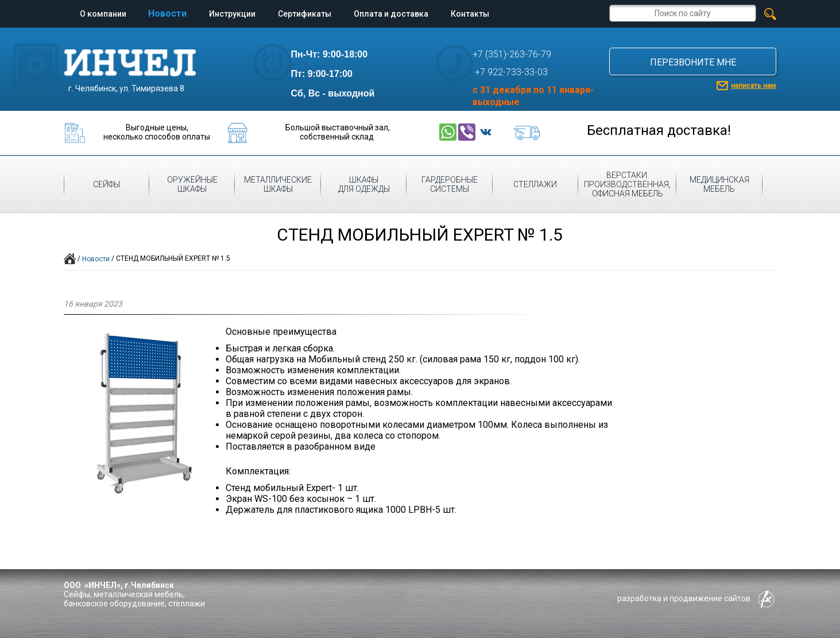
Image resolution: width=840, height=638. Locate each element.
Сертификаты (305, 14)
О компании (103, 14)
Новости (167, 13)
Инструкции (232, 14)
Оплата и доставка (391, 14)
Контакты (470, 14)
